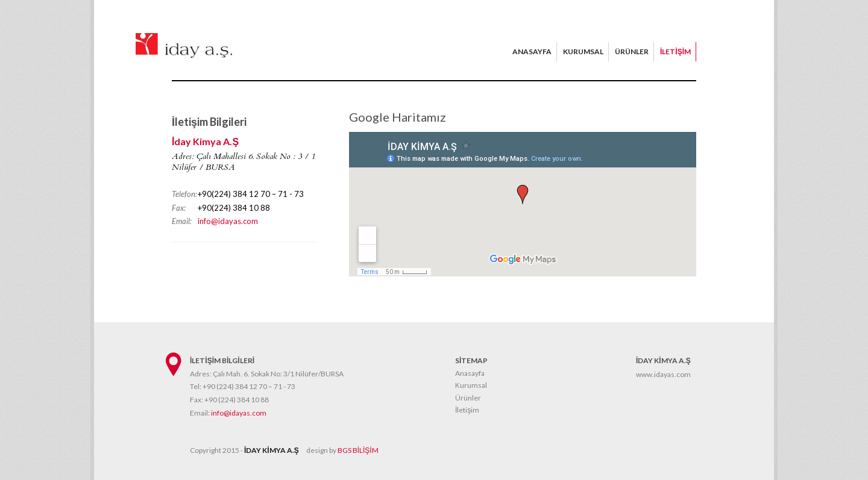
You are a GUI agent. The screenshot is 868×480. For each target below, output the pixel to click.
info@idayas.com (228, 221)
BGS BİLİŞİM (358, 450)
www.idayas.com (663, 374)
